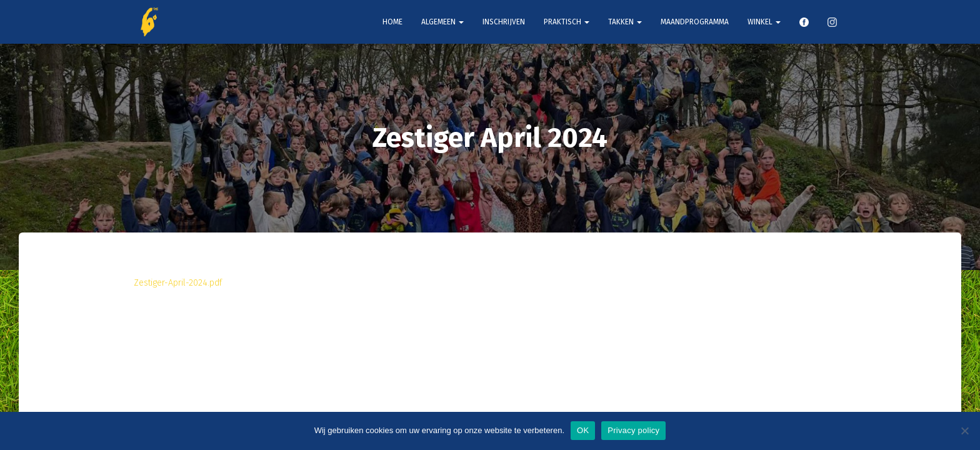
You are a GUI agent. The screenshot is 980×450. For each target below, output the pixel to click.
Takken (625, 22)
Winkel (764, 22)
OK (583, 430)
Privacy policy (633, 430)
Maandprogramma (695, 22)
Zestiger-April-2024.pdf (178, 283)
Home (392, 22)
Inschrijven (504, 22)
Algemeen (442, 22)
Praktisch (567, 22)
